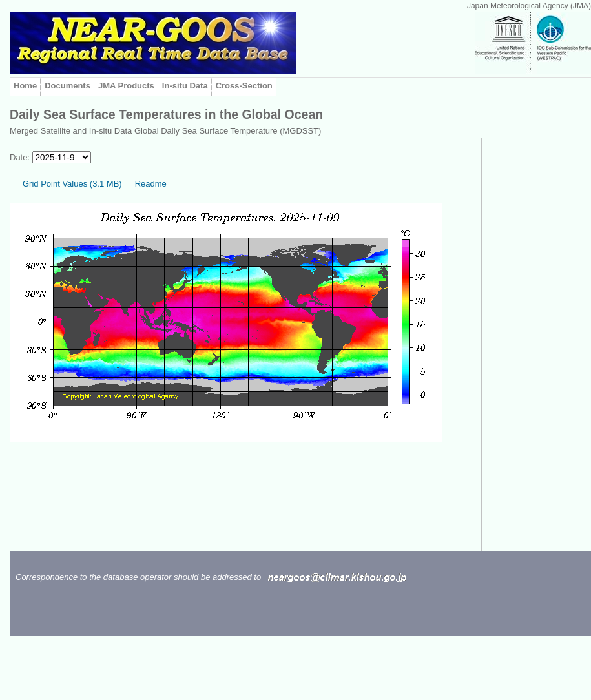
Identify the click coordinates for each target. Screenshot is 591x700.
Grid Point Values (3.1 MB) (72, 184)
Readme (151, 184)
